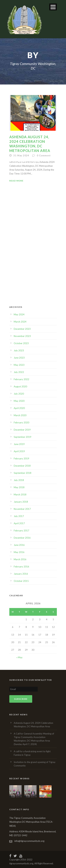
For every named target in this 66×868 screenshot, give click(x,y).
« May (19, 657)
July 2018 (19, 480)
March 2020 (20, 415)
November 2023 (22, 336)
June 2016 (19, 545)
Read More (16, 181)
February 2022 (21, 379)
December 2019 (22, 430)
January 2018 (21, 502)
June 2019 (19, 444)
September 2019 (23, 437)
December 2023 (22, 329)
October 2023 (21, 343)
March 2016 (20, 559)
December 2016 (22, 538)
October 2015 (21, 581)
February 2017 (21, 531)
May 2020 (19, 401)
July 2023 (19, 350)
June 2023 (19, 358)
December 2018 (22, 466)
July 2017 (19, 516)
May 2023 (19, 365)
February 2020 (21, 422)
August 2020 (20, 386)
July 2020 (19, 394)
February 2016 (21, 567)
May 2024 (19, 314)
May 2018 (19, 487)
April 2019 (19, 451)
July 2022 (19, 372)
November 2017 (22, 509)
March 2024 (20, 322)
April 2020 (19, 408)
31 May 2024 (21, 155)
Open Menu (53, 7)
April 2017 (19, 523)
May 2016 (19, 552)
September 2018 (23, 473)
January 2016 (21, 574)
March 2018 (20, 495)
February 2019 (21, 459)
